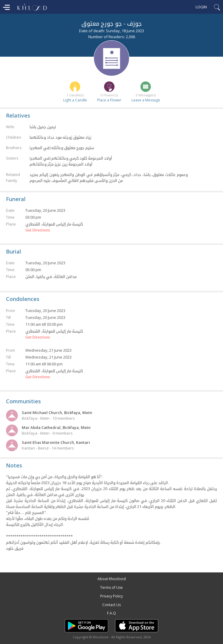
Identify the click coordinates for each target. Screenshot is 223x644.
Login (201, 7)
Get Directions (38, 230)
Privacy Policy (112, 596)
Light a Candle (75, 100)
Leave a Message (146, 100)
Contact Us (112, 605)
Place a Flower (109, 100)
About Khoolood (112, 579)
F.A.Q (112, 613)
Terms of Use (112, 587)
